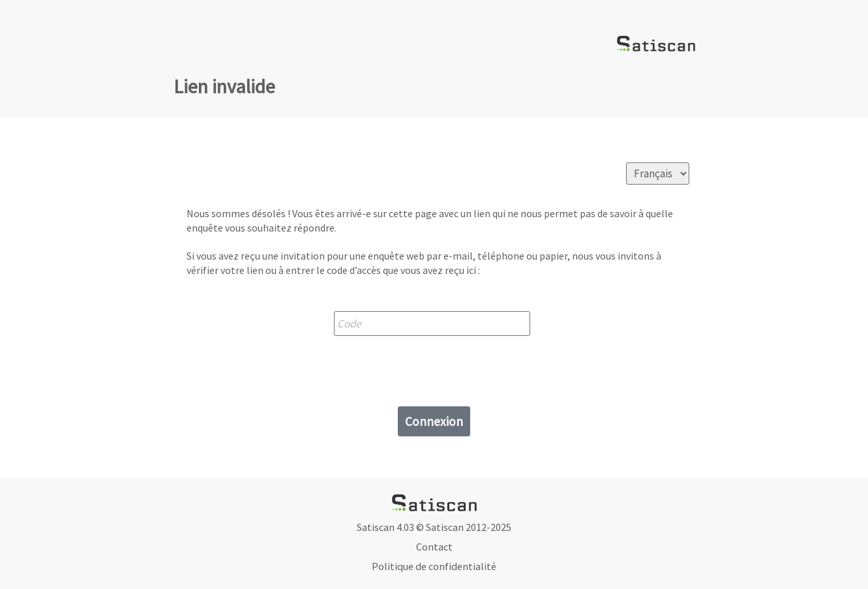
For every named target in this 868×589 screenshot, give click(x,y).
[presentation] (434, 368)
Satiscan (445, 527)
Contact (434, 547)
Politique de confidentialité (434, 566)
